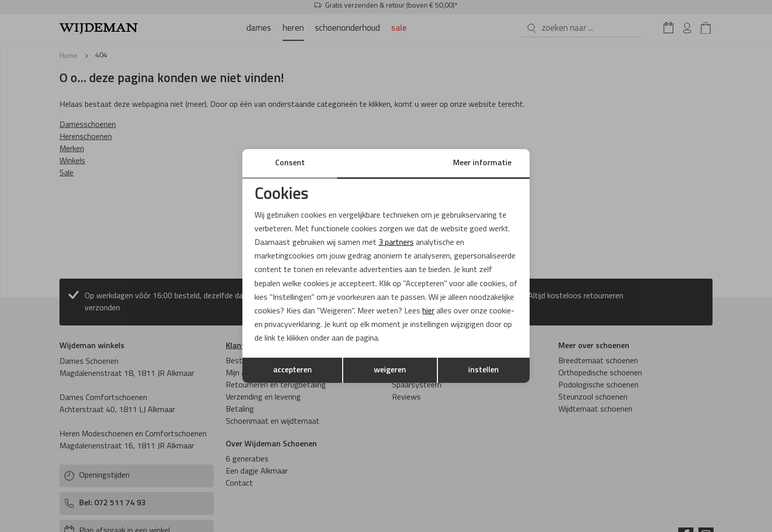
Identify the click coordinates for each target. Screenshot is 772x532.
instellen (484, 370)
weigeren (390, 370)
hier (428, 311)
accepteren (293, 370)
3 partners (396, 243)
